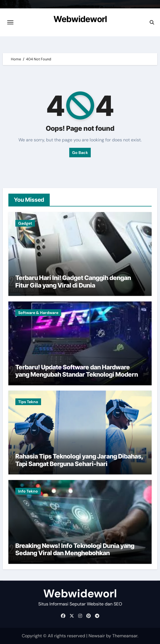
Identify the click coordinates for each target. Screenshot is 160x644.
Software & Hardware (38, 313)
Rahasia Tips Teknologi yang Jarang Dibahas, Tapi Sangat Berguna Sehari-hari (79, 460)
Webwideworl (80, 19)
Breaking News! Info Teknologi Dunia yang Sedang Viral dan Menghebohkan (75, 549)
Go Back (80, 153)
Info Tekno (28, 491)
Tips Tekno (28, 402)
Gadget (25, 223)
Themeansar (125, 636)
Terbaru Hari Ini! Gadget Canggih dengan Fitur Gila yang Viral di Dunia (73, 281)
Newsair (97, 636)
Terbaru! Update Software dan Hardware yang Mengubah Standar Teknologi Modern (77, 371)
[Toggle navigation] (10, 22)
